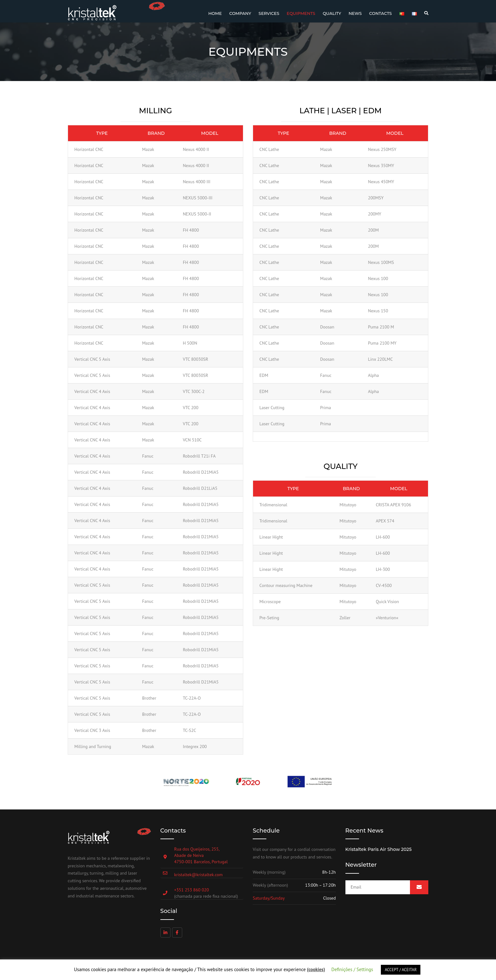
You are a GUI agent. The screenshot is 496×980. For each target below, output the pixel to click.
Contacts (381, 13)
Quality (332, 13)
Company (240, 13)
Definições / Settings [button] (352, 969)
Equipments (301, 13)
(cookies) (316, 969)
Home (215, 13)
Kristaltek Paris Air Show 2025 (379, 849)
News (355, 13)
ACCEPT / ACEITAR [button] (401, 970)
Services (269, 13)
